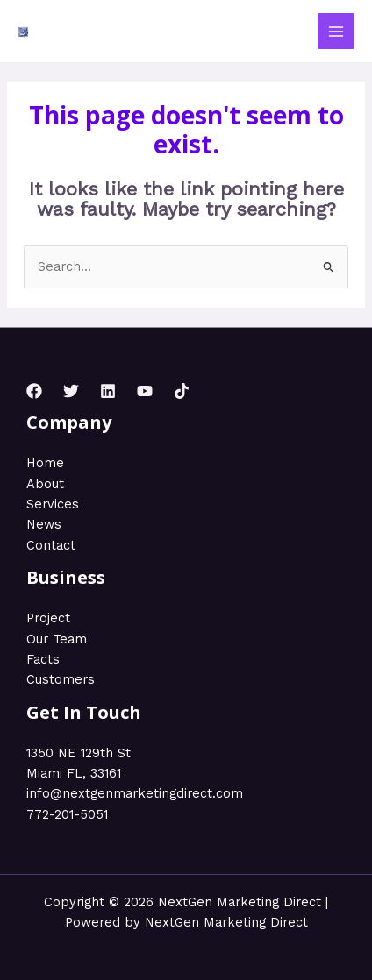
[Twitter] (71, 391)
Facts (43, 659)
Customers (61, 679)
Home (45, 463)
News (44, 524)
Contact (51, 545)
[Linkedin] (108, 391)
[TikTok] (182, 391)
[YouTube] (145, 391)
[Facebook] (34, 391)
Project (48, 618)
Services (53, 504)
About (45, 484)
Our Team (57, 639)
